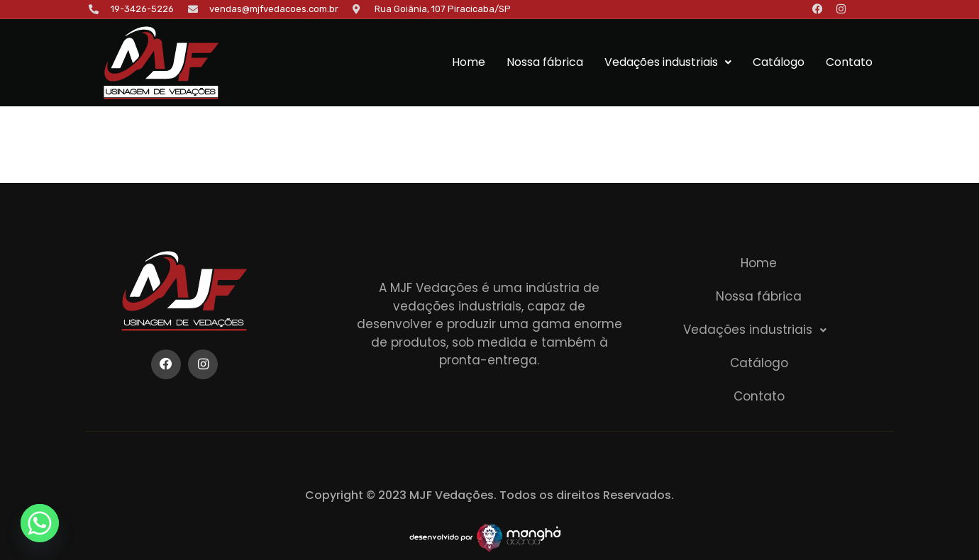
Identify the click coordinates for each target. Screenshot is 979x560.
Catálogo (779, 62)
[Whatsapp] (40, 523)
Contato (849, 62)
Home (469, 62)
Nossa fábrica (545, 62)
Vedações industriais (668, 62)
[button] (668, 62)
